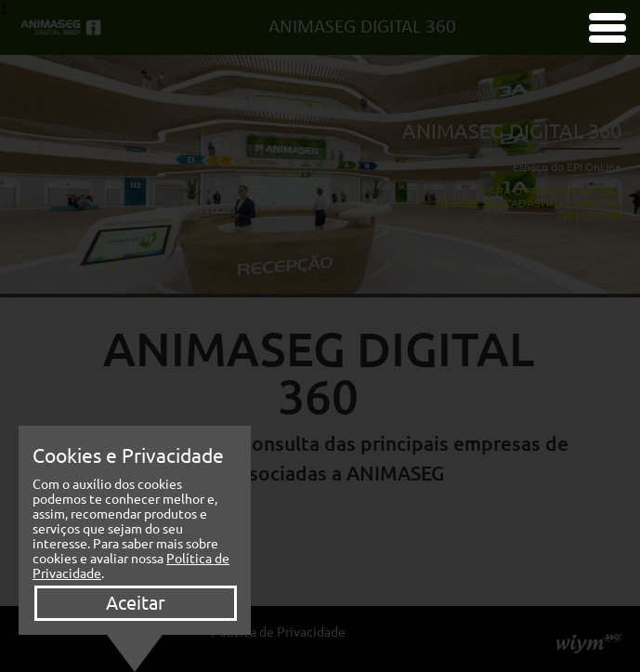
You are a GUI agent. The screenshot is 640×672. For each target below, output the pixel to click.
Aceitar (136, 603)
